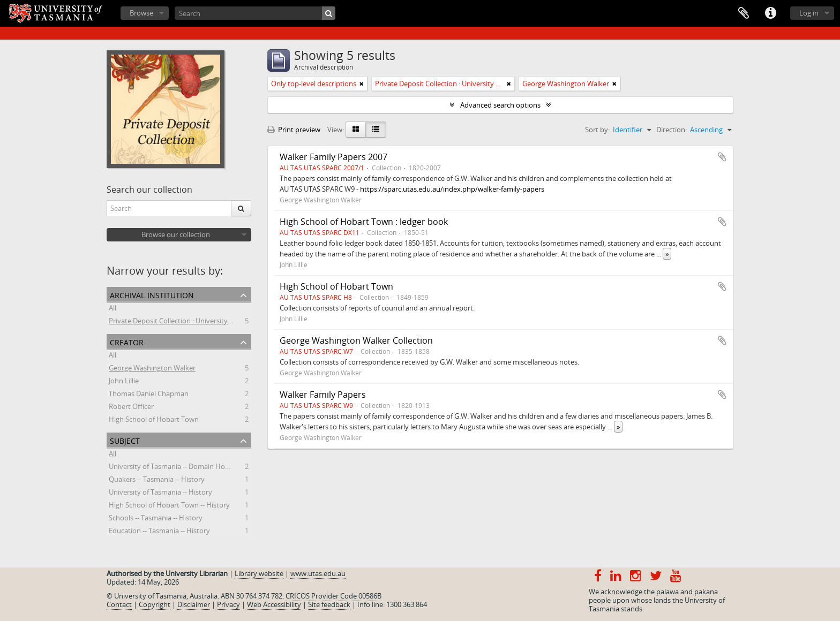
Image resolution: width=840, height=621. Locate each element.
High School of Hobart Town (154, 421)
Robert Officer (131, 408)
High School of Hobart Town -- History (169, 506)
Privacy (228, 604)
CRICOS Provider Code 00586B (333, 596)
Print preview (294, 130)
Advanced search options (500, 105)
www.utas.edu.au (318, 573)
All (112, 309)
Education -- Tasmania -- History (159, 532)
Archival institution (152, 294)
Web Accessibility (274, 604)
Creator (127, 341)
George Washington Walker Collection (356, 340)
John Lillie (124, 382)
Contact (119, 604)
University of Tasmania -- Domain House (172, 468)
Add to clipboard (722, 157)
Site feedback (329, 604)
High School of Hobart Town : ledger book (364, 222)
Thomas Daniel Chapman (149, 395)
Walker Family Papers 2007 (333, 157)
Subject (125, 440)
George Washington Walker (152, 369)
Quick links (770, 13)
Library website (259, 573)
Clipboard (744, 13)
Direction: (672, 130)
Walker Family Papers (323, 395)
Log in (809, 13)
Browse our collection (176, 234)
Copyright (155, 604)
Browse (141, 13)
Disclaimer (194, 604)
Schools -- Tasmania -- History (156, 519)
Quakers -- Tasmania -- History (157, 481)
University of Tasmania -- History (160, 494)
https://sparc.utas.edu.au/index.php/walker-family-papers (452, 189)
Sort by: (597, 130)
